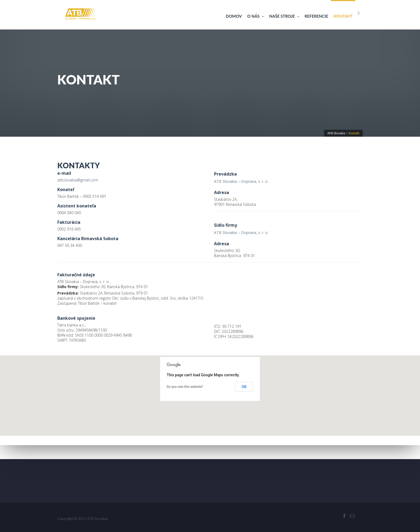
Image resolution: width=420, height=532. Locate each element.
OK (244, 387)
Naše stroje (284, 16)
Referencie (316, 16)
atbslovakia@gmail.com (78, 180)
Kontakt (343, 16)
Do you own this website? (185, 387)
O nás (256, 16)
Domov (234, 16)
